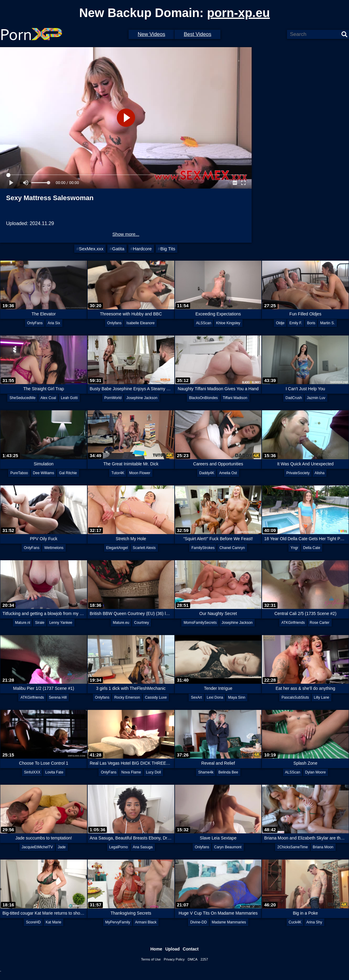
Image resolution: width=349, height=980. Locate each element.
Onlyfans (114, 323)
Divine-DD (199, 922)
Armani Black (146, 922)
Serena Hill (58, 697)
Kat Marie (53, 922)
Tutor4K (118, 473)
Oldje (280, 323)
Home (156, 949)
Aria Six (54, 323)
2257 (204, 959)
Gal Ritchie (68, 473)
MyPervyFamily (118, 922)
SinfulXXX (32, 772)
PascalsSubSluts (295, 697)
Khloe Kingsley (228, 323)
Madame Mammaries (229, 922)
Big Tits (168, 249)
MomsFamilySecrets (200, 623)
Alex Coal (48, 398)
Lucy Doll (153, 772)
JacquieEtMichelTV (37, 847)
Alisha (320, 473)
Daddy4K (207, 473)
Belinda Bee (228, 772)
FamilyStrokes (203, 548)
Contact (191, 949)
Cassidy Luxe (156, 697)
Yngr (294, 548)
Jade (62, 847)
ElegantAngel (117, 548)
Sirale (40, 623)
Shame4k (206, 772)
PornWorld (113, 398)
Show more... (126, 234)
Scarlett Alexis (144, 548)
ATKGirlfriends (293, 623)
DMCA (193, 959)
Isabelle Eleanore (140, 323)
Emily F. (296, 323)
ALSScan (204, 323)
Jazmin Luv (316, 398)
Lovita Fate (54, 772)
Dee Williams (44, 473)
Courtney (142, 623)
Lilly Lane (321, 697)
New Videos (152, 34)
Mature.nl (23, 623)
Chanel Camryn (232, 548)
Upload (172, 949)
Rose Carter (320, 623)
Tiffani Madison (235, 398)
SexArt (196, 697)
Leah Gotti (69, 398)
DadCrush (294, 398)
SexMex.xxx (91, 249)
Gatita (118, 249)
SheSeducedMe (22, 398)
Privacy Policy (174, 959)
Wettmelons (54, 548)
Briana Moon (323, 847)
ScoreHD (33, 922)
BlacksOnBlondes (203, 398)
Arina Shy (314, 922)
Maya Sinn (237, 697)
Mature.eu (121, 623)
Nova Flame (131, 772)
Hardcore (142, 249)
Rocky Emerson (127, 697)
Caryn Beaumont (228, 847)
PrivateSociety (298, 473)
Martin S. (327, 323)
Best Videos (197, 34)
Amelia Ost (228, 473)
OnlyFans (35, 323)
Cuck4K (295, 922)
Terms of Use (151, 959)
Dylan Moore (316, 772)
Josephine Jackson (142, 398)
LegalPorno (119, 847)
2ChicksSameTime (292, 847)
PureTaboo (19, 473)
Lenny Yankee (61, 623)
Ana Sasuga (143, 847)
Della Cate (312, 548)
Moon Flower (140, 473)
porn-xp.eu (238, 13)
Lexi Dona (215, 697)
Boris (311, 323)
